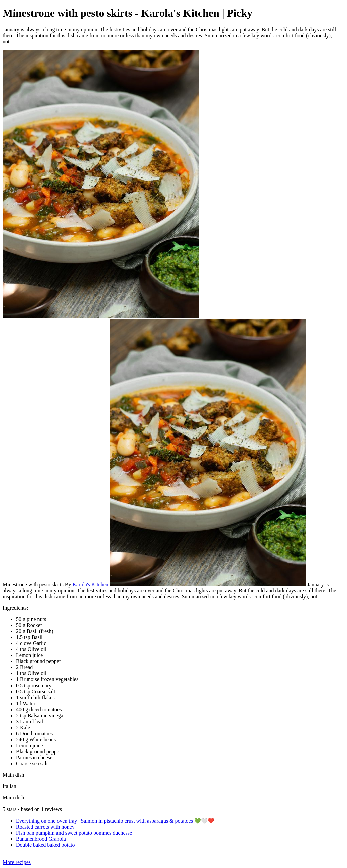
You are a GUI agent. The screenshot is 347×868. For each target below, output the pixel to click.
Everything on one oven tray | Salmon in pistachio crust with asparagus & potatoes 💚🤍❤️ (115, 821)
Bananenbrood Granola (41, 839)
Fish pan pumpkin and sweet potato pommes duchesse (74, 833)
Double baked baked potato (45, 845)
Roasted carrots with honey (45, 827)
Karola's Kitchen (90, 584)
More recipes (17, 862)
